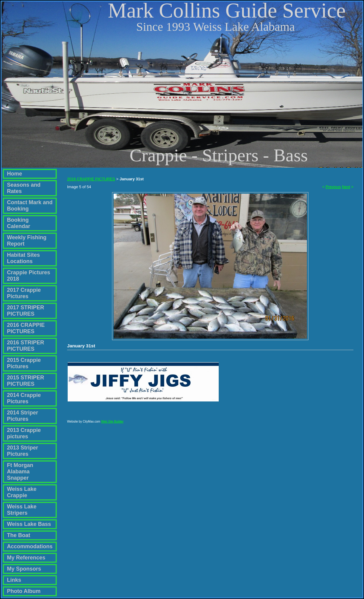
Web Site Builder (112, 424)
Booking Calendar (19, 223)
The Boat (19, 535)
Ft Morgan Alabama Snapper (20, 472)
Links (14, 580)
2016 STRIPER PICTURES (26, 346)
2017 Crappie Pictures (24, 293)
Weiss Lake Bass (29, 524)
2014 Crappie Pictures (24, 398)
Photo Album (24, 591)
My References (26, 558)
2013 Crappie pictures (24, 433)
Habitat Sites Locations (23, 258)
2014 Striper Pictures (23, 416)
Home (14, 174)
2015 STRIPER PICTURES (26, 381)
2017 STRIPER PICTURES (26, 311)
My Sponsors (24, 569)
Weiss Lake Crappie (22, 492)
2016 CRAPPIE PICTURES (26, 328)
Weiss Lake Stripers (22, 510)
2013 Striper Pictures (23, 451)
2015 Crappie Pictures (24, 363)
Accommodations (30, 546)
